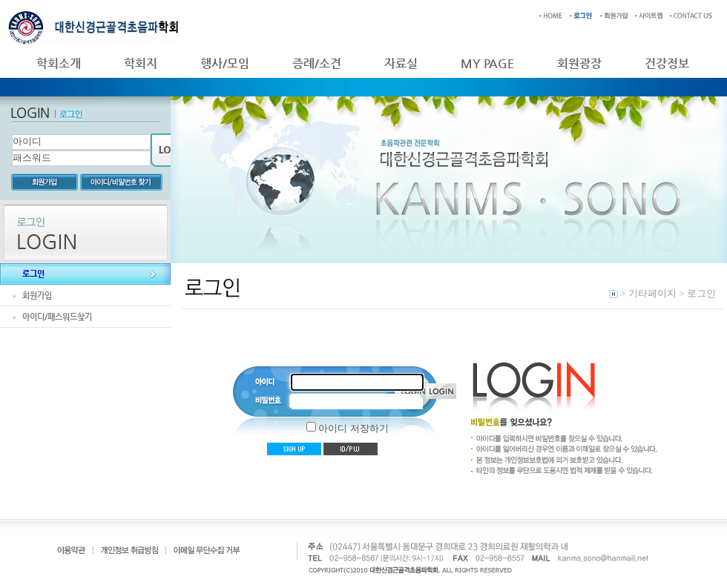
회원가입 (37, 295)
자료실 (401, 63)
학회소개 (59, 63)
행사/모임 (225, 63)
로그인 (33, 274)
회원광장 (579, 63)
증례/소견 (317, 63)
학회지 (141, 63)
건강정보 (667, 63)
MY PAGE (487, 63)
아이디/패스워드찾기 (57, 317)
